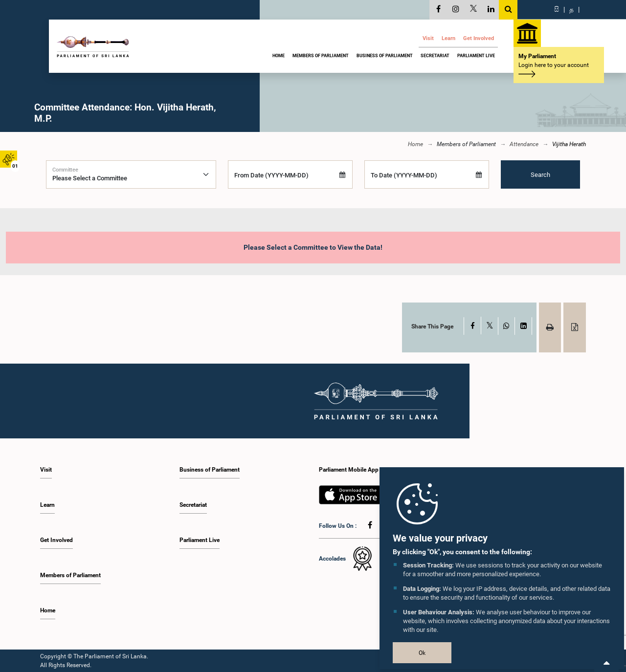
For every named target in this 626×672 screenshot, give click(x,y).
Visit (428, 38)
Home (279, 56)
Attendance (524, 144)
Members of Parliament (321, 56)
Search (540, 174)
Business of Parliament (385, 56)
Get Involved (479, 38)
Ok (422, 653)
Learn (448, 38)
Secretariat (435, 56)
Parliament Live (476, 56)
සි (557, 9)
